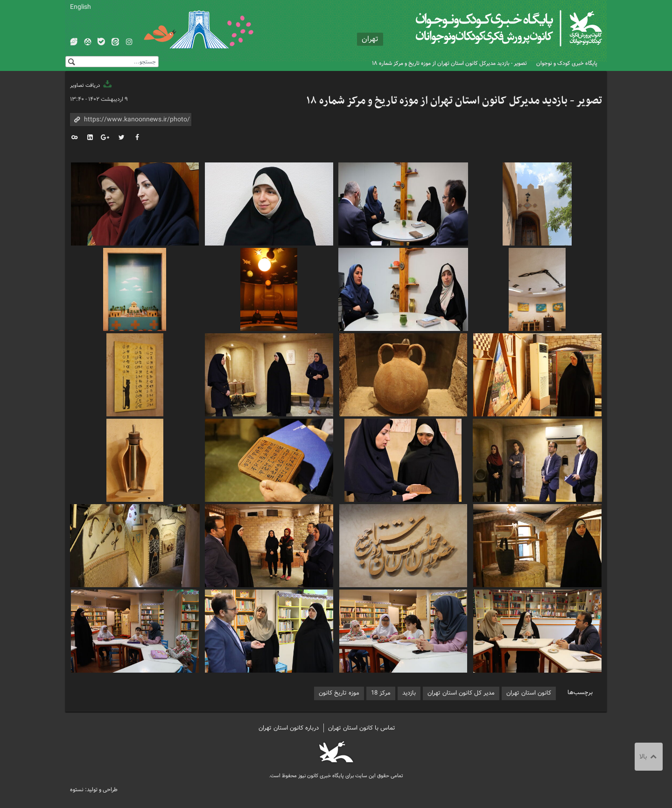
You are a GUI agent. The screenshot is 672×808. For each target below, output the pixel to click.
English (80, 7)
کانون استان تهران (529, 693)
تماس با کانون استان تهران (362, 728)
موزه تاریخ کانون (339, 693)
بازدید (409, 693)
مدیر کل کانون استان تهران (461, 693)
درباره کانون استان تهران (289, 728)
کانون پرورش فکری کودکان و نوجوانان (493, 28)
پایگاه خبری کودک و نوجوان (567, 63)
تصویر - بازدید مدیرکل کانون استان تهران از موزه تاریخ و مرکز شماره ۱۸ (449, 63)
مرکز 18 (381, 693)
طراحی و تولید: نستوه (94, 790)
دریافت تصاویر (91, 85)
